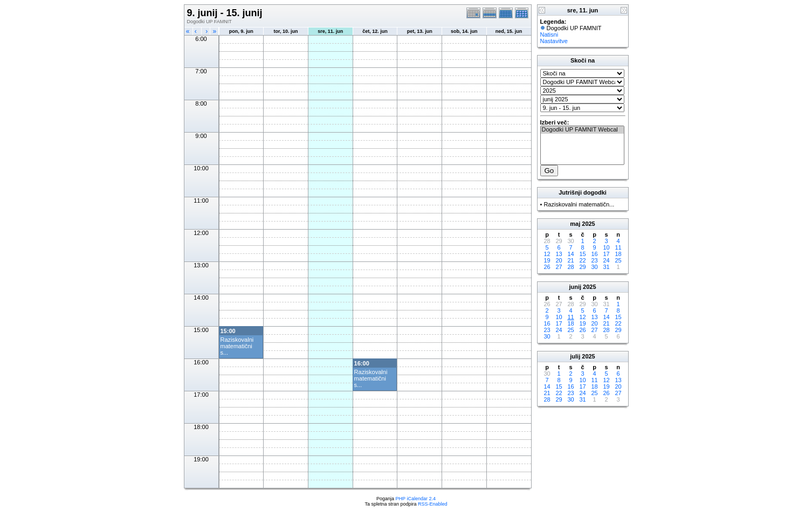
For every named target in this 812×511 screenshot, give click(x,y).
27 (559, 267)
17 (606, 254)
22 (582, 260)
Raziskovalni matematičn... (579, 204)
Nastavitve (554, 41)
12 (547, 254)
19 (547, 260)
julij (575, 356)
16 (594, 254)
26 (547, 267)
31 (606, 267)
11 (618, 247)
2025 (588, 224)
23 (594, 260)
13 (559, 254)
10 (606, 247)
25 (618, 260)
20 (559, 260)
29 (582, 267)
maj (575, 224)
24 (606, 260)
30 (594, 267)
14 (570, 254)
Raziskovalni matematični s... (237, 346)
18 (618, 254)
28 (570, 267)
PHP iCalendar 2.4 (416, 499)
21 (570, 260)
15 (582, 254)
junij (575, 287)
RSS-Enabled (433, 504)
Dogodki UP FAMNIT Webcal (582, 130)
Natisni (549, 34)
